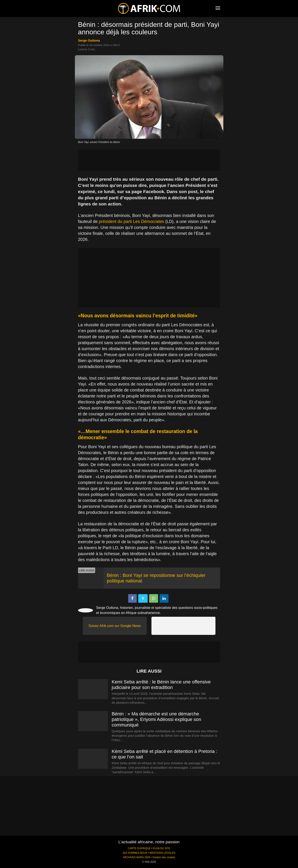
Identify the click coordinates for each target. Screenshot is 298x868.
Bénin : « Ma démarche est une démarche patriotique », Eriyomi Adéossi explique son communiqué (156, 719)
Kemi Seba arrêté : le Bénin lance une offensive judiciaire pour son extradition (161, 685)
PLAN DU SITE (162, 848)
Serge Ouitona (89, 40)
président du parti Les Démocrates (131, 221)
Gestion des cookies (164, 857)
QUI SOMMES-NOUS (135, 853)
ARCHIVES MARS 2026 (136, 857)
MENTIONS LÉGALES (163, 853)
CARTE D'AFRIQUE (139, 848)
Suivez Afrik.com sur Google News (115, 626)
